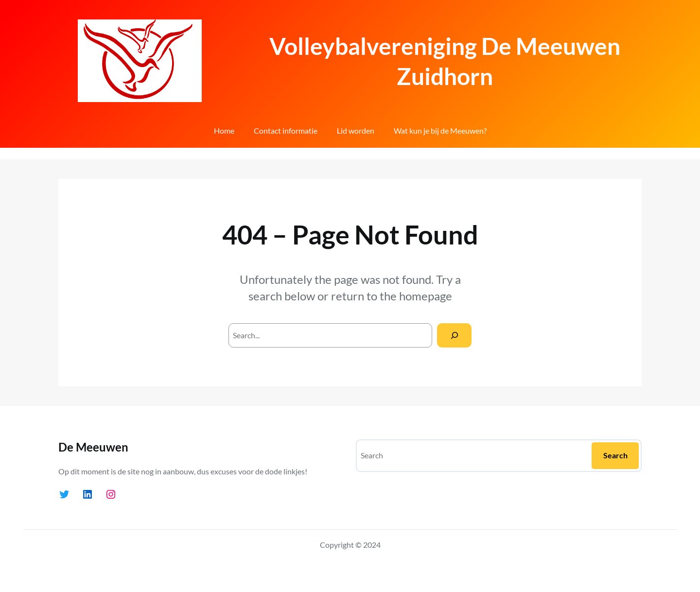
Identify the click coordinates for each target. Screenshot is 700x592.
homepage (426, 296)
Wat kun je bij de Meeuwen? (440, 131)
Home (224, 131)
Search (615, 455)
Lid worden (356, 131)
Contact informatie (286, 131)
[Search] (454, 335)
